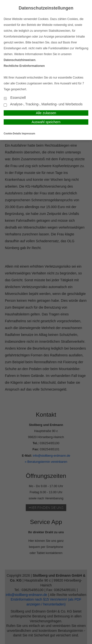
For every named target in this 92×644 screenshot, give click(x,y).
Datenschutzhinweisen (20, 60)
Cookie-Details (12, 134)
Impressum (28, 134)
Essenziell (15, 98)
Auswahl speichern (46, 122)
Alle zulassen (46, 113)
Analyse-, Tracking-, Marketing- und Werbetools (43, 105)
